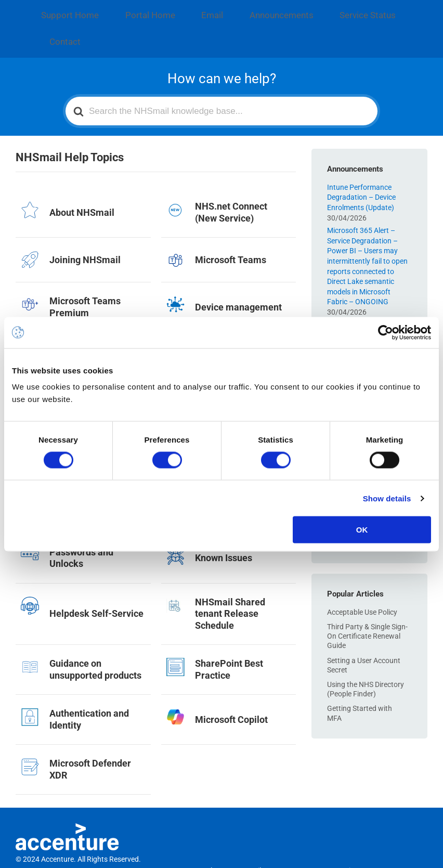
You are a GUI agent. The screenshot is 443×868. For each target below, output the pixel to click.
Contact (354, 10)
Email (174, 10)
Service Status (299, 10)
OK (362, 530)
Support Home (62, 10)
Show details (387, 498)
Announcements (229, 10)
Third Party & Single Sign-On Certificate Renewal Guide (367, 600)
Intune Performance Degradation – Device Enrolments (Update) (361, 161)
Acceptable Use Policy (362, 576)
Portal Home (126, 10)
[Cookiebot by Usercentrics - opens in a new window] (386, 332)
